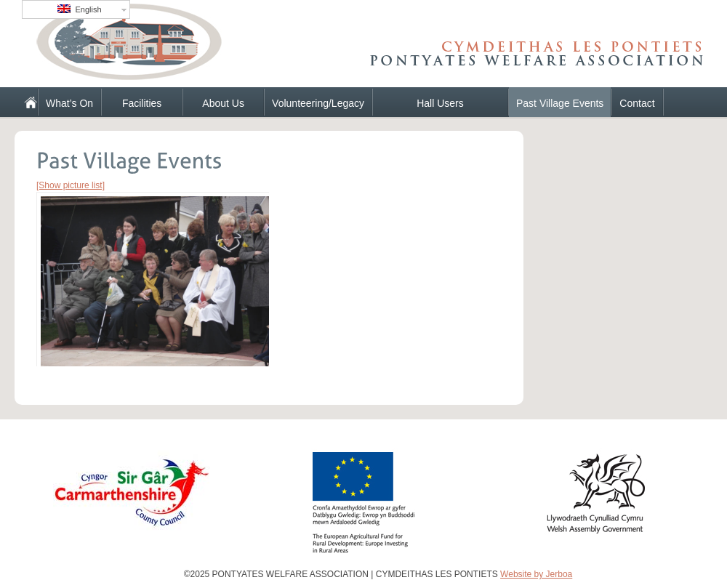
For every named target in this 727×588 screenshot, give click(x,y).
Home (25, 102)
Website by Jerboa (536, 574)
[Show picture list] (71, 185)
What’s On (69, 103)
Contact (637, 103)
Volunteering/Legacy (318, 103)
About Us (223, 103)
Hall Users (440, 103)
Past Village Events (560, 103)
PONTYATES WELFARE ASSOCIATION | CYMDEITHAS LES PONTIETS (189, 47)
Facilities (142, 103)
